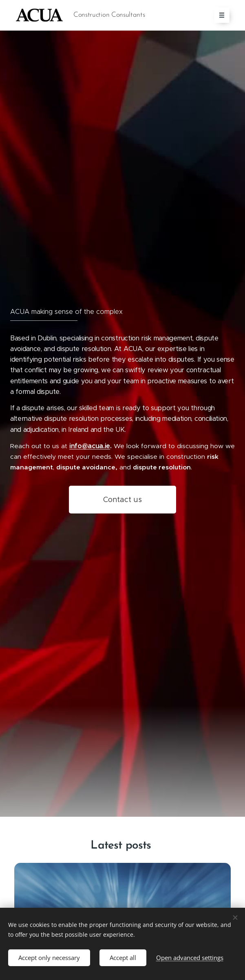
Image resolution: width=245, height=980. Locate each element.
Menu (219, 15)
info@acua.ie (90, 446)
